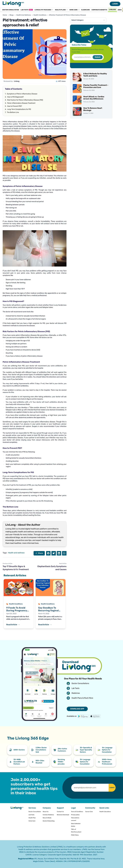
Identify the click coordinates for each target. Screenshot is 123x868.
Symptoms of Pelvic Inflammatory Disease (22, 94)
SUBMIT (110, 788)
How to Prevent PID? (15, 106)
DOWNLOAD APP (77, 709)
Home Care (75, 10)
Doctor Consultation (11, 10)
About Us (45, 812)
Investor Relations (48, 815)
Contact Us (60, 812)
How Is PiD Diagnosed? (15, 97)
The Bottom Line (13, 112)
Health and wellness (16, 553)
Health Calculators (105, 812)
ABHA (120, 10)
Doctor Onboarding (49, 821)
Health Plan (32, 818)
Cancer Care (89, 812)
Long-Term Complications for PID (19, 109)
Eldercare (86, 10)
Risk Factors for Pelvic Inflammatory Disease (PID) (25, 100)
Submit (98, 57)
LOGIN (115, 4)
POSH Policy (75, 835)
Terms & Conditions (77, 812)
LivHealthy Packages (44, 10)
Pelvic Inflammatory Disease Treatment (21, 103)
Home (5, 15)
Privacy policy (75, 815)
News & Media (47, 818)
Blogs (12, 15)
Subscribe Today (79, 45)
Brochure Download (63, 815)
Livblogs (112, 9)
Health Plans (61, 10)
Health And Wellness (24, 15)
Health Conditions (40, 15)
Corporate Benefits (99, 10)
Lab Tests (27, 10)
